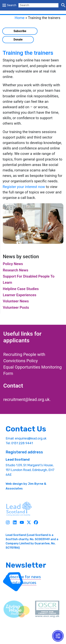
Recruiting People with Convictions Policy (24, 358)
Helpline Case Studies (21, 289)
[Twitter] (29, 522)
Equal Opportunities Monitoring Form (33, 370)
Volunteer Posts (16, 307)
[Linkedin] (15, 522)
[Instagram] (8, 522)
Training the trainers (28, 53)
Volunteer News (16, 301)
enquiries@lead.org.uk (31, 438)
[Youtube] (22, 522)
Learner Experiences (20, 295)
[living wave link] (17, 609)
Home (20, 18)
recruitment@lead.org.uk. (27, 400)
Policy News (13, 264)
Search (12, 5)
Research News (15, 270)
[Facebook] (36, 522)
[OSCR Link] (47, 609)
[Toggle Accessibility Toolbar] (58, 636)
